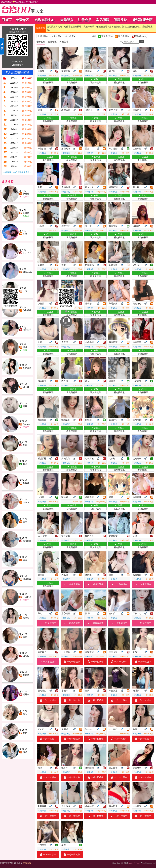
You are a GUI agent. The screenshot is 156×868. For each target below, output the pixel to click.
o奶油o (26, 656)
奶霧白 (26, 694)
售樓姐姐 (27, 541)
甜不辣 (26, 387)
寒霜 (25, 445)
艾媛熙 (26, 213)
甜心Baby (27, 272)
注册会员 (85, 20)
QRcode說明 (17, 65)
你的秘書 (27, 310)
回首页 (7, 20)
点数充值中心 (45, 20)
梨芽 (25, 733)
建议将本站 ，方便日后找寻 (20, 2)
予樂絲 (26, 194)
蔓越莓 (26, 483)
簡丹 (25, 406)
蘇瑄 (25, 560)
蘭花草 (26, 675)
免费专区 (22, 20)
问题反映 (120, 20)
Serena (26, 424)
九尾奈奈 (27, 368)
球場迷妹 (27, 579)
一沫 (25, 291)
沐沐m (26, 502)
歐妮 (25, 637)
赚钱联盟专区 (143, 20)
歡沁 (25, 464)
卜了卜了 (27, 253)
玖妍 (25, 234)
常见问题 (103, 20)
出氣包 (26, 618)
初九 (25, 714)
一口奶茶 (27, 597)
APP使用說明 (17, 62)
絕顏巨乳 (27, 330)
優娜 (25, 347)
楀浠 (25, 752)
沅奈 (25, 522)
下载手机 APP (17, 29)
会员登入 (67, 20)
